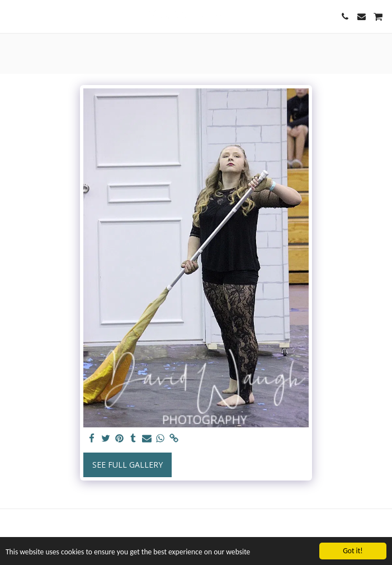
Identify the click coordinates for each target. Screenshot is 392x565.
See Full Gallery (127, 465)
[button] (12, 16)
